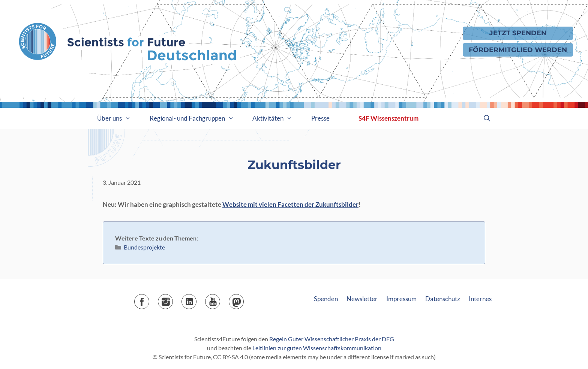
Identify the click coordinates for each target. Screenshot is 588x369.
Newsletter (362, 299)
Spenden (326, 299)
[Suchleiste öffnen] (487, 118)
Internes (480, 299)
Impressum (401, 299)
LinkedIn (196, 299)
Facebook (149, 299)
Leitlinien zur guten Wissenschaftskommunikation (317, 348)
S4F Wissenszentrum (388, 118)
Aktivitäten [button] (277, 118)
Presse (320, 118)
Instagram (173, 299)
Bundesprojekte (144, 247)
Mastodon (244, 299)
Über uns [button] (119, 118)
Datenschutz (443, 299)
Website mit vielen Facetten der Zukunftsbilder (290, 204)
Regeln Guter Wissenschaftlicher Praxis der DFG (332, 339)
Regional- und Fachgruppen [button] (196, 118)
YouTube (220, 299)
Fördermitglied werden (518, 50)
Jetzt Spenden (518, 33)
